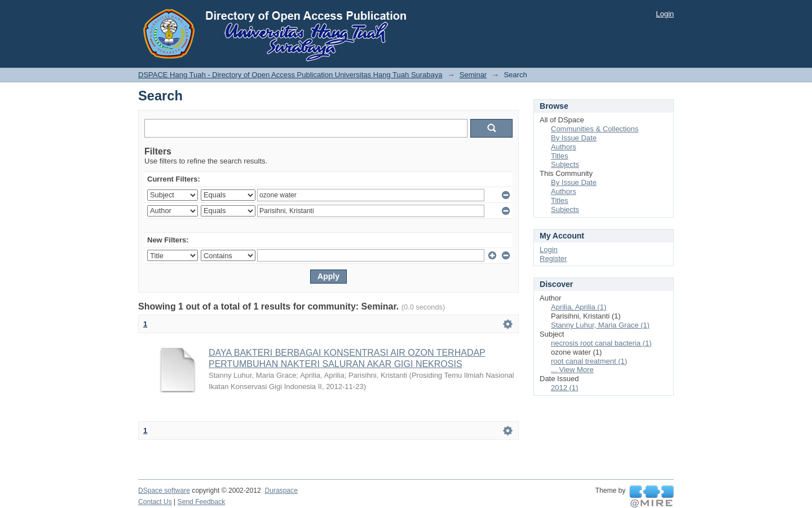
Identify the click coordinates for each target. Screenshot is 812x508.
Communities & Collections (595, 129)
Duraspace (281, 491)
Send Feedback (202, 502)
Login (665, 14)
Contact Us (155, 502)
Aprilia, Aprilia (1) (579, 307)
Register (553, 259)
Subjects (565, 164)
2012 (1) (564, 388)
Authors (564, 147)
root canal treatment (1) (589, 361)
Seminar (473, 75)
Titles (560, 156)
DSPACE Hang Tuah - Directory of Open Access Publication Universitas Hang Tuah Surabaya (290, 75)
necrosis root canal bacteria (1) (601, 343)
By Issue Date (574, 138)
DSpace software (164, 491)
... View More (572, 370)
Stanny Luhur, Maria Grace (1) (600, 325)
